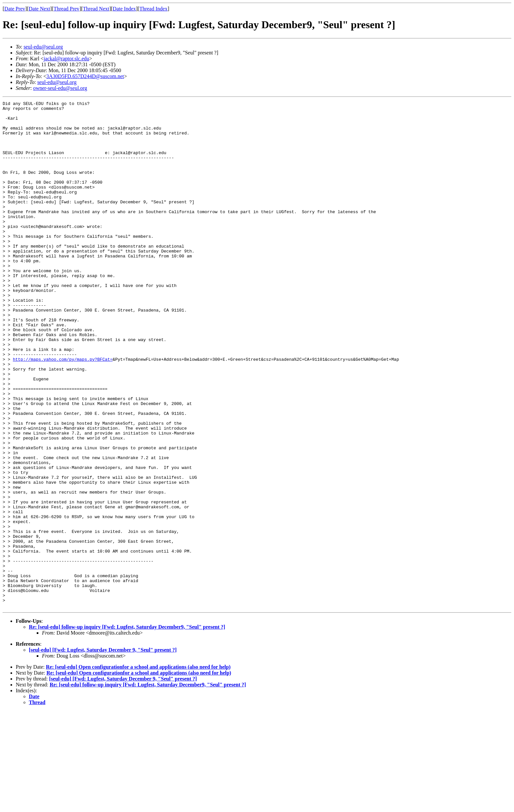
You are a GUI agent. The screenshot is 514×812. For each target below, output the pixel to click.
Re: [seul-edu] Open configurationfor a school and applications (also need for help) (138, 768)
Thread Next (96, 9)
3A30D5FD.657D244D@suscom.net (85, 76)
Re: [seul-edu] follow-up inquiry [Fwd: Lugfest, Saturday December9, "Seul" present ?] (127, 728)
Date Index (124, 9)
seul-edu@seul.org (43, 47)
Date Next (40, 9)
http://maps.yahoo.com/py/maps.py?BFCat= (63, 411)
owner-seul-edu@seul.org (60, 88)
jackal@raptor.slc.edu (66, 59)
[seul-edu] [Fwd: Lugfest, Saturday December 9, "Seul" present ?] (103, 751)
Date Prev (15, 9)
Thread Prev (66, 9)
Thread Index (153, 9)
